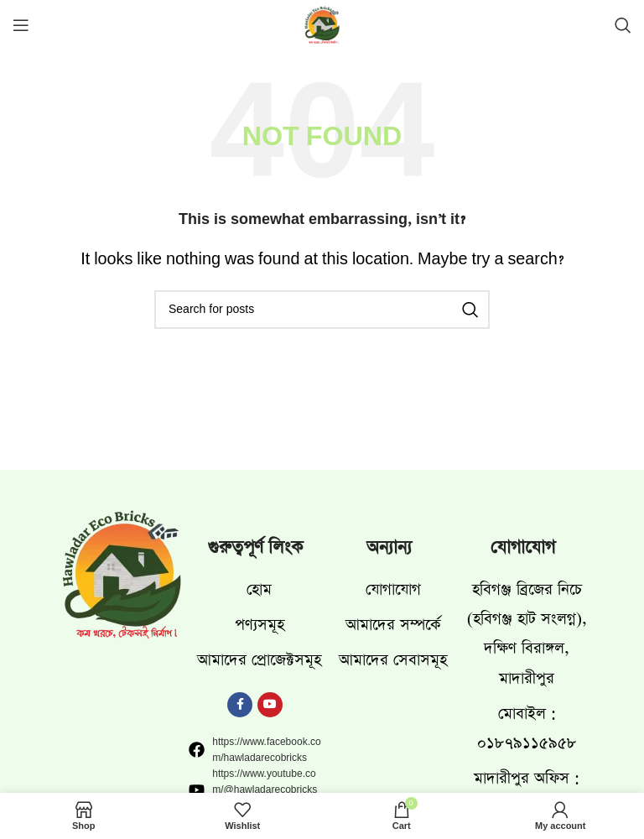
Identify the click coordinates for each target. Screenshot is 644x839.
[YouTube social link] (270, 705)
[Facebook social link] (240, 705)
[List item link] (255, 589)
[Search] (623, 25)
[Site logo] (322, 27)
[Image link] (122, 577)
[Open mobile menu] (21, 25)
